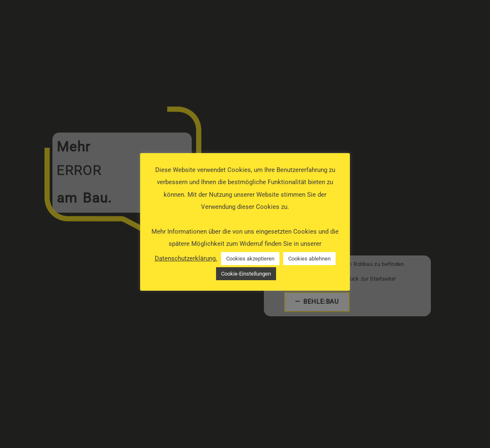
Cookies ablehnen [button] (309, 259)
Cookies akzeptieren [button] (250, 259)
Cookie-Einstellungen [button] (246, 274)
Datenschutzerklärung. (186, 258)
